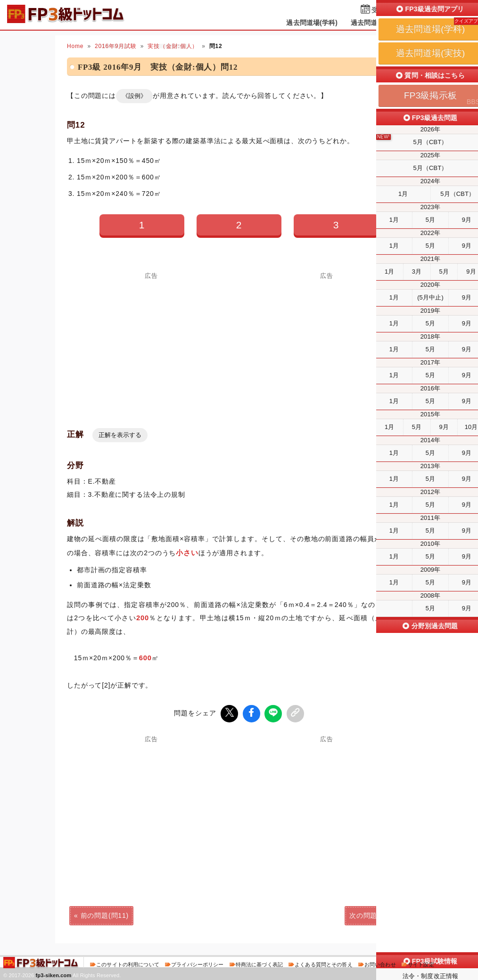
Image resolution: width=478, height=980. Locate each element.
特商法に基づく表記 (259, 963)
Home (75, 46)
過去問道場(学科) (312, 23)
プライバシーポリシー (197, 963)
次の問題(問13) (373, 914)
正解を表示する (120, 435)
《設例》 (134, 96)
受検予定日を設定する (405, 10)
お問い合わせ (380, 963)
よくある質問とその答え (324, 963)
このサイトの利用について (128, 963)
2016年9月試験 (116, 46)
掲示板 (425, 23)
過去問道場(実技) (376, 23)
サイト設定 (421, 963)
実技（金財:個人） (173, 46)
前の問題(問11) (105, 914)
